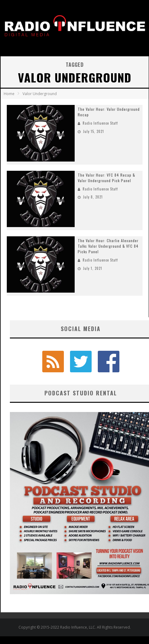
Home (9, 94)
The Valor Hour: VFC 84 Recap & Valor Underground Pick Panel (106, 178)
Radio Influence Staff (100, 123)
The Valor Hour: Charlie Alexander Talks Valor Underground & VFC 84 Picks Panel (108, 246)
